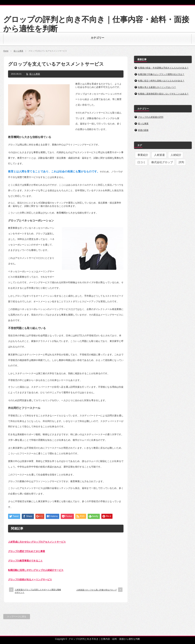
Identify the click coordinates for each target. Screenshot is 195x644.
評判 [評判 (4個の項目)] (181, 162)
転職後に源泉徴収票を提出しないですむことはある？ (163, 94)
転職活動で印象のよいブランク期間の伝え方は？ (161, 74)
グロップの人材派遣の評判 (151, 117)
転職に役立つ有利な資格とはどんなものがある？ (161, 81)
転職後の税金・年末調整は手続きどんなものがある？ (163, 68)
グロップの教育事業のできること (25, 561)
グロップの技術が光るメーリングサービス (30, 580)
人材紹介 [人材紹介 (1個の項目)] (176, 155)
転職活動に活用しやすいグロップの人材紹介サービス (36, 570)
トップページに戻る (17, 616)
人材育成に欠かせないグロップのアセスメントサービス (37, 542)
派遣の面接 (143, 130)
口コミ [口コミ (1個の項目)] (142, 162)
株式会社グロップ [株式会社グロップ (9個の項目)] (162, 162)
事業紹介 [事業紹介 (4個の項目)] (143, 155)
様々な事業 (18, 51)
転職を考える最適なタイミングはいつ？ (157, 87)
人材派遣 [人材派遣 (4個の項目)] (159, 155)
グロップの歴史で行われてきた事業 (27, 551)
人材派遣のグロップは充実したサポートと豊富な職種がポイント (38, 591)
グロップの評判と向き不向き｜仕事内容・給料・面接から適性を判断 (104, 639)
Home (6, 51)
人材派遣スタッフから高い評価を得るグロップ (97, 590)
